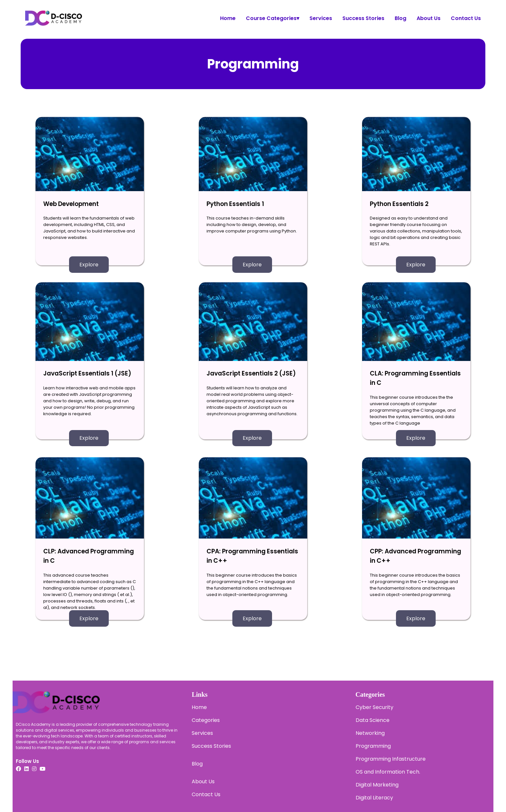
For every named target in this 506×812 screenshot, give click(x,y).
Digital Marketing (377, 785)
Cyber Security (374, 707)
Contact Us (466, 18)
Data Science (373, 720)
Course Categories (273, 18)
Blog (400, 18)
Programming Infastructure (391, 759)
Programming (373, 746)
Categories (206, 720)
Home (228, 18)
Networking (370, 733)
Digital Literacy (374, 798)
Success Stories (363, 18)
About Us (429, 18)
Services (321, 18)
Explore (89, 265)
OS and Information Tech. (388, 772)
